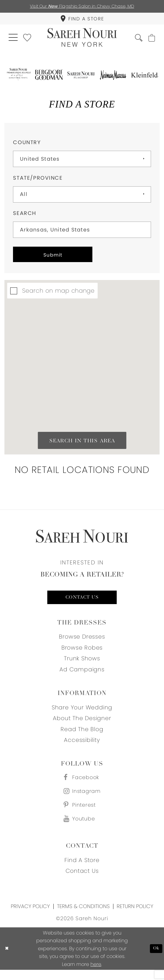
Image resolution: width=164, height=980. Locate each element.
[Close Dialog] (7, 959)
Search (25, 216)
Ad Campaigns (82, 675)
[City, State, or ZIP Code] (82, 233)
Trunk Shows (82, 665)
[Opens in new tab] (18, 78)
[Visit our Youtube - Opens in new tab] (82, 828)
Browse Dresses (82, 643)
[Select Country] (82, 162)
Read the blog (82, 735)
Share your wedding (82, 713)
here (96, 974)
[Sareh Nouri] (82, 40)
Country (27, 146)
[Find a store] (82, 20)
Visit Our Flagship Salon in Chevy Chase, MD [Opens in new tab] (82, 7)
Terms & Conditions (83, 916)
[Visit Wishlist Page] (29, 40)
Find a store (82, 870)
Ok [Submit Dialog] (156, 959)
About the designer (82, 724)
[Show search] (137, 40)
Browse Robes (82, 654)
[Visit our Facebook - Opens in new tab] (82, 784)
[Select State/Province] (82, 198)
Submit (57, 259)
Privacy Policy (30, 916)
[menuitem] (82, 20)
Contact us (82, 603)
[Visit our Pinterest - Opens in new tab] (82, 814)
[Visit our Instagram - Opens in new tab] (82, 799)
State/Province (38, 181)
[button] (14, 40)
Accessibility (82, 746)
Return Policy (135, 916)
